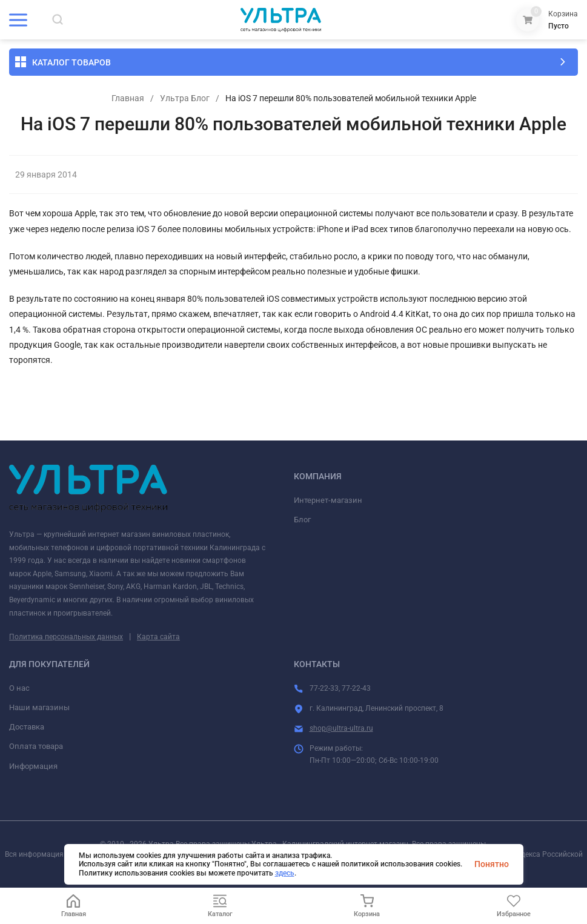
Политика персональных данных (66, 637)
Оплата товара (36, 746)
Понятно (492, 864)
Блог (302, 520)
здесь (285, 873)
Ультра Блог (185, 98)
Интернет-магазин (328, 500)
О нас (19, 688)
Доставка (27, 727)
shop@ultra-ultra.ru (341, 728)
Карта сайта (158, 637)
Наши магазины (39, 707)
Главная (128, 98)
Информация (33, 766)
